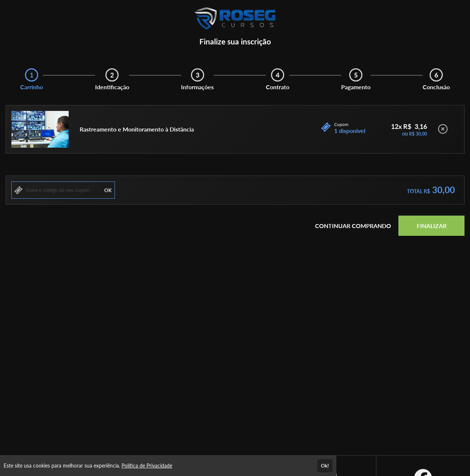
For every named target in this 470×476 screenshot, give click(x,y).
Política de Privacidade (147, 466)
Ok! (325, 466)
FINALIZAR (432, 226)
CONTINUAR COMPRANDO (353, 226)
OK (108, 190)
